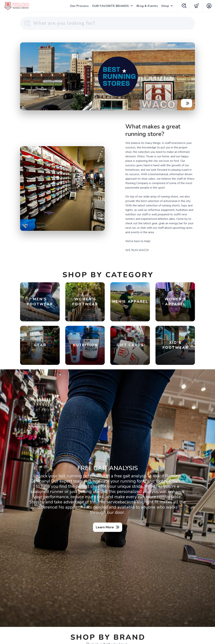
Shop (165, 6)
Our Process (80, 6)
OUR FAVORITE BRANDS (111, 6)
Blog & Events (147, 6)
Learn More (105, 527)
